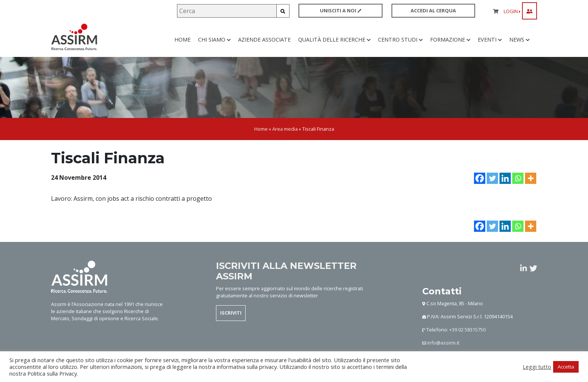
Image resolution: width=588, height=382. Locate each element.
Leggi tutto (537, 367)
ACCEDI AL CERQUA (433, 10)
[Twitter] (492, 189)
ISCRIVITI (231, 324)
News (519, 45)
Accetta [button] (566, 367)
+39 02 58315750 (467, 340)
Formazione (450, 45)
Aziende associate (264, 45)
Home (182, 45)
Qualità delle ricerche (334, 45)
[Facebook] (480, 189)
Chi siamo (214, 45)
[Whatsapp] (518, 189)
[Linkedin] (505, 189)
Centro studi (400, 45)
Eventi (490, 45)
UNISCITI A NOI (340, 10)
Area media (285, 140)
